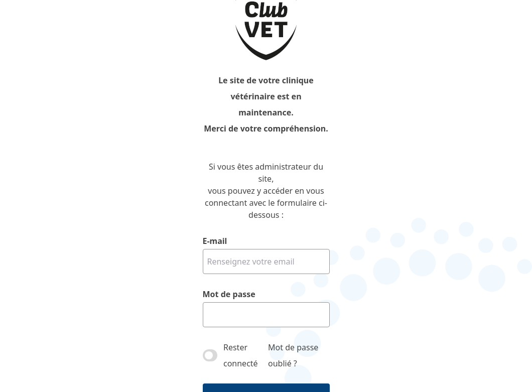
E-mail (215, 241)
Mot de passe (229, 294)
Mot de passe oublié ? (293, 355)
